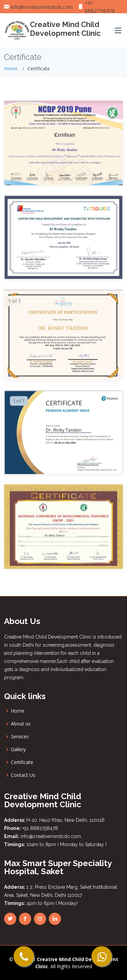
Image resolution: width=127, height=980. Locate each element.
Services (20, 737)
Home (11, 68)
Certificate (22, 762)
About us (21, 724)
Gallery (18, 749)
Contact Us (23, 775)
